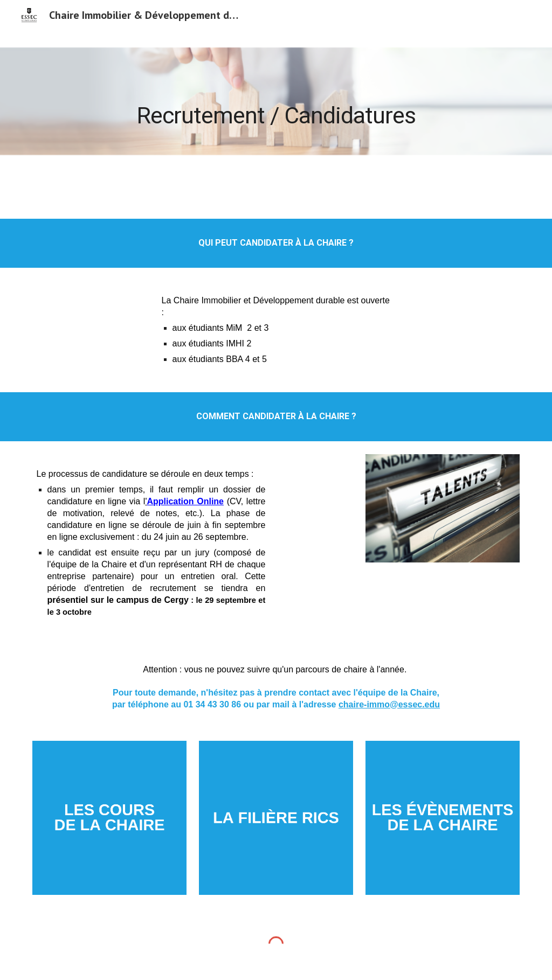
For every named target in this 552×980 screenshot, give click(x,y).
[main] (276, 106)
